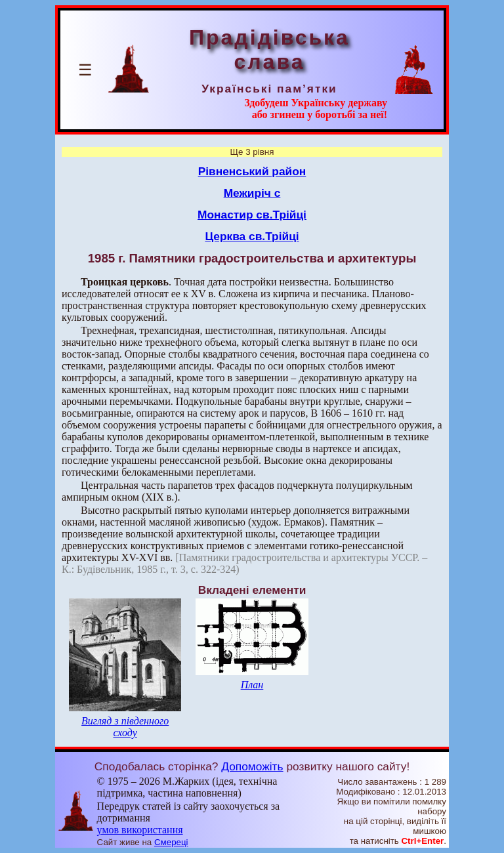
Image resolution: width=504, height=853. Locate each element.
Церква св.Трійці (252, 236)
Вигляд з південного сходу (125, 727)
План (252, 685)
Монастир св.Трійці (252, 215)
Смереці (171, 842)
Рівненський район (252, 171)
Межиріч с (252, 193)
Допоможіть (252, 766)
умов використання (140, 830)
